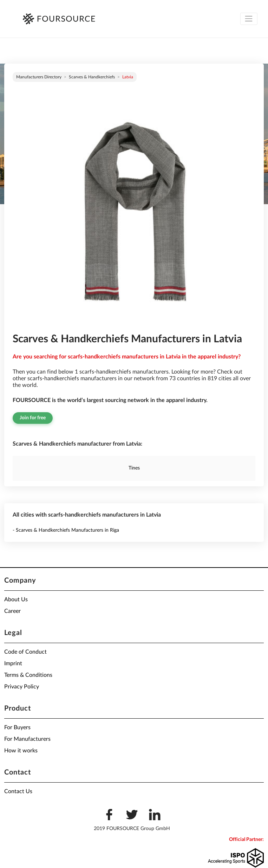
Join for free (33, 418)
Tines (134, 468)
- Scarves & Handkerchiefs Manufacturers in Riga (66, 530)
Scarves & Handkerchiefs (92, 77)
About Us (16, 600)
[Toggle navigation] (249, 19)
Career (12, 611)
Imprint (13, 663)
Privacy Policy (22, 687)
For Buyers (17, 727)
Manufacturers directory (39, 77)
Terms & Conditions (28, 675)
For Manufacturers (27, 739)
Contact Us (18, 791)
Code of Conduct (25, 652)
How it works (21, 751)
